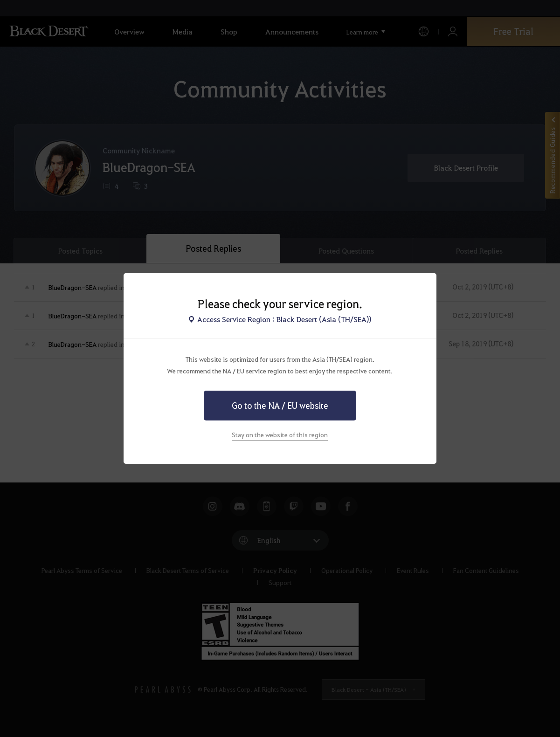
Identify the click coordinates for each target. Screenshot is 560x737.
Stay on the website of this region (280, 434)
